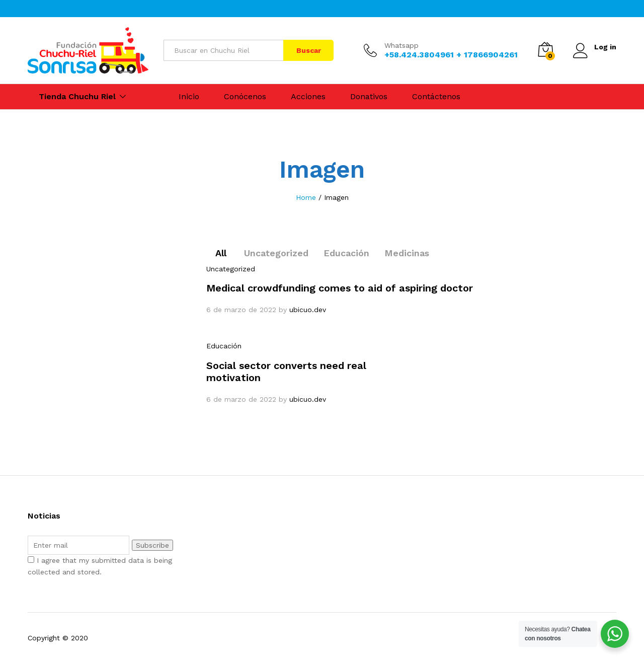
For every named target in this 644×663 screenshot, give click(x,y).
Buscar (309, 50)
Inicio (189, 97)
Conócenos (245, 97)
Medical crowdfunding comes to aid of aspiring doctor (340, 288)
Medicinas (407, 253)
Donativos (369, 97)
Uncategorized (276, 253)
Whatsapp (401, 45)
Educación (346, 253)
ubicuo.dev (308, 310)
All (221, 253)
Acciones (308, 97)
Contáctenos (436, 97)
